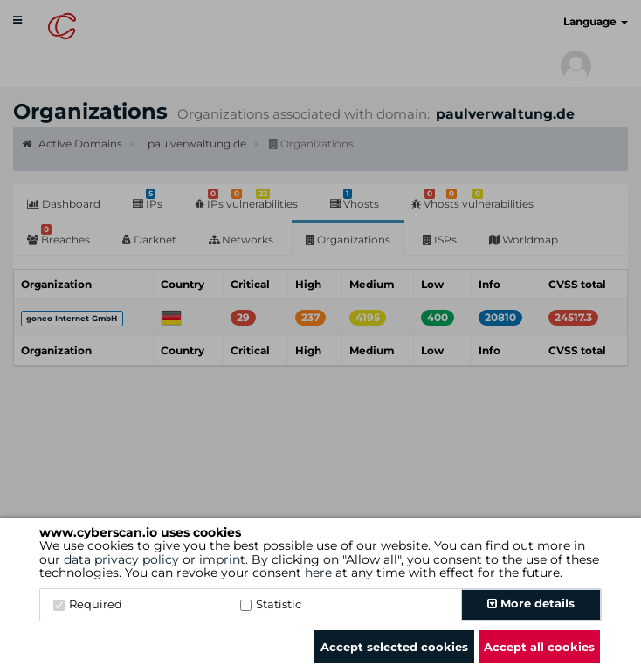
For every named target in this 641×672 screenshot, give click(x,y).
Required (88, 604)
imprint (222, 559)
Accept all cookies (539, 647)
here (318, 573)
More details (531, 603)
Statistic (271, 604)
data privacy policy (121, 559)
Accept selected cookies (394, 647)
